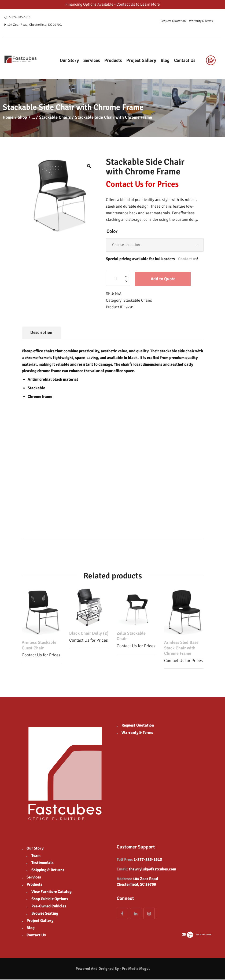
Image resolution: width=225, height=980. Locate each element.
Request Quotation (138, 726)
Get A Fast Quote (195, 934)
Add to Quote (163, 279)
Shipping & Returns (48, 870)
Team (36, 856)
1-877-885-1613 (148, 860)
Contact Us (126, 4)
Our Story (35, 849)
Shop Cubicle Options (50, 899)
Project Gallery (40, 921)
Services (34, 878)
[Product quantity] (118, 279)
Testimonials (43, 863)
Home (8, 117)
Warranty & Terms (137, 733)
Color (112, 231)
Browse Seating (45, 914)
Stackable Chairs (55, 117)
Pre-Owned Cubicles (49, 907)
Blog (31, 928)
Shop (22, 117)
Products (34, 885)
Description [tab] (41, 333)
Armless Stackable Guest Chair (39, 646)
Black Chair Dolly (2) (89, 634)
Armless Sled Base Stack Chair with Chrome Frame (181, 649)
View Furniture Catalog (51, 892)
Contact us (187, 259)
